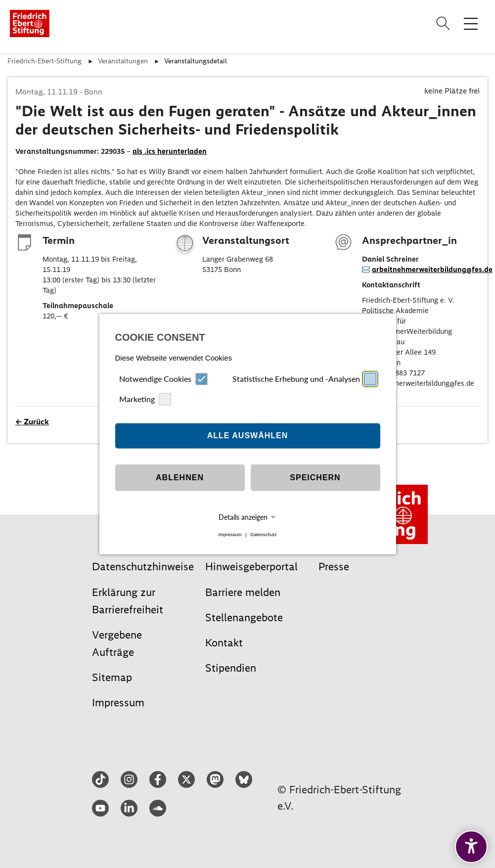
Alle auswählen (248, 435)
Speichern (315, 478)
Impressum (230, 534)
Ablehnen (180, 478)
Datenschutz (263, 534)
